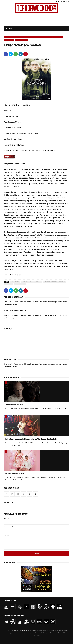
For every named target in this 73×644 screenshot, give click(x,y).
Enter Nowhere (21, 37)
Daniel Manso (9, 37)
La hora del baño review (14, 474)
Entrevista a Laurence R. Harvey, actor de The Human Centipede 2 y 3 (32, 439)
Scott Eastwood (21, 40)
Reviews (59, 37)
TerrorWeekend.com (21, 631)
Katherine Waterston (47, 37)
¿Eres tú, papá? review (14, 405)
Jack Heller (33, 37)
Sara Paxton (9, 40)
